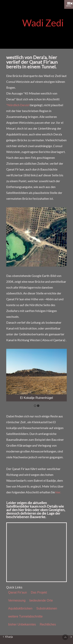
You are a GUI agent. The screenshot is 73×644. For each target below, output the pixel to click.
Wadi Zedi (43, 23)
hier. (58, 492)
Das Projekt (39, 592)
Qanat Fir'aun (18, 592)
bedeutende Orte (41, 600)
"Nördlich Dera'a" (18, 105)
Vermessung (17, 600)
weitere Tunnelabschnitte (25, 616)
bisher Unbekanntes (22, 624)
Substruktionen (47, 608)
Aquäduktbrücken (20, 608)
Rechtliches (48, 624)
